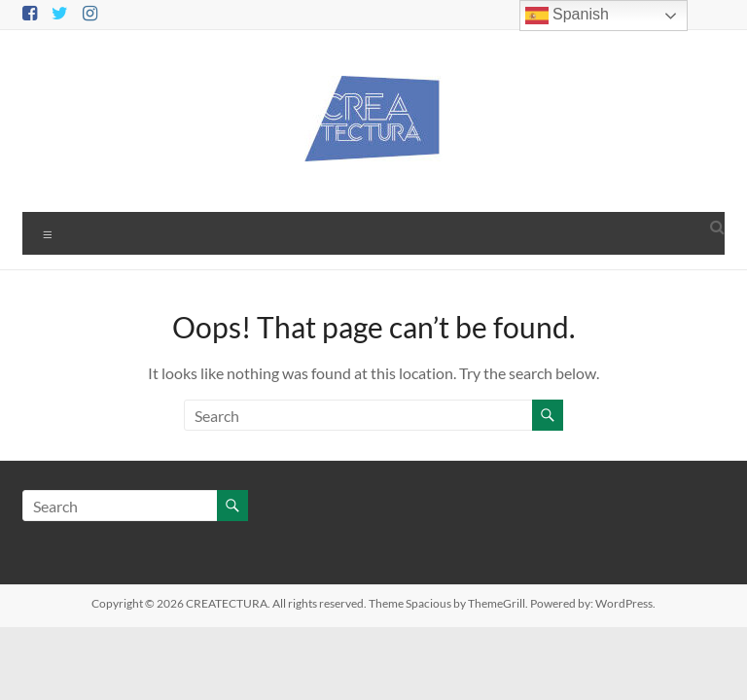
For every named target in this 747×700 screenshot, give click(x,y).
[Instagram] (90, 14)
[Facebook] (30, 14)
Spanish (567, 16)
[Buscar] (359, 415)
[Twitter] (60, 14)
